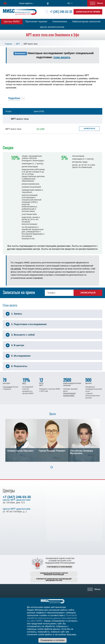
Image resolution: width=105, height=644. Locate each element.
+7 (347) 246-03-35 (61, 12)
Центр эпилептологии (52, 27)
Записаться (89, 129)
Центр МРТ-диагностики (17, 500)
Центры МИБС (12, 22)
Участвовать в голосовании (59, 567)
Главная (8, 44)
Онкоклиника (60, 22)
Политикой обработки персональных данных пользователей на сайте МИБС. (52, 618)
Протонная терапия (36, 22)
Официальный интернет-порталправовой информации (54, 574)
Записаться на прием (88, 12)
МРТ (18, 44)
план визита (62, 57)
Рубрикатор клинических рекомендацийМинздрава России (54, 580)
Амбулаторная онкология (86, 22)
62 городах (8, 387)
